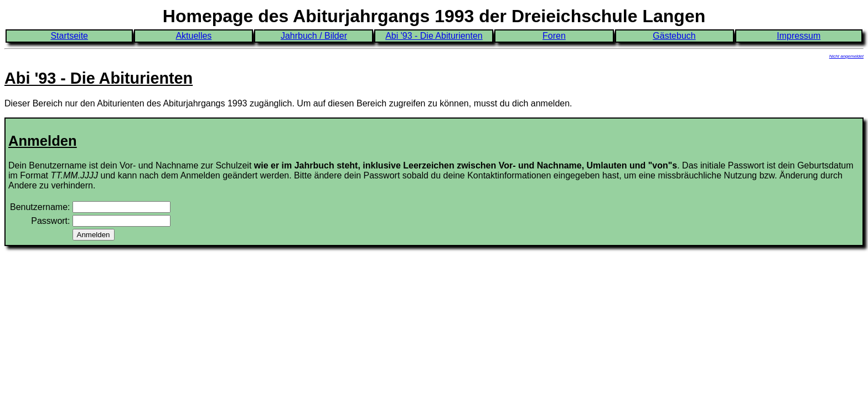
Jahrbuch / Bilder (314, 36)
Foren (554, 36)
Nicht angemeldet (846, 56)
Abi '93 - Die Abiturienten (434, 36)
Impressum (799, 36)
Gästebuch (674, 36)
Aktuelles (193, 36)
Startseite (69, 36)
